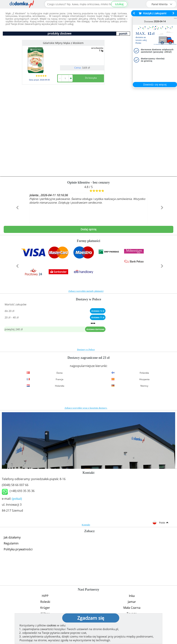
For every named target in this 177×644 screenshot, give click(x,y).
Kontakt (86, 525)
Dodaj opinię (88, 229)
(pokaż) (17, 499)
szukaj (119, 4)
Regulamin (11, 543)
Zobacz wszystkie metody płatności (86, 291)
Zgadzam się (91, 618)
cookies (51, 625)
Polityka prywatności (18, 549)
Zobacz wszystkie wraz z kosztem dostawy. (86, 408)
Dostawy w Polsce (86, 350)
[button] (16, 215)
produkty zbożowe (59, 33)
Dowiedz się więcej (155, 84)
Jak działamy (12, 537)
